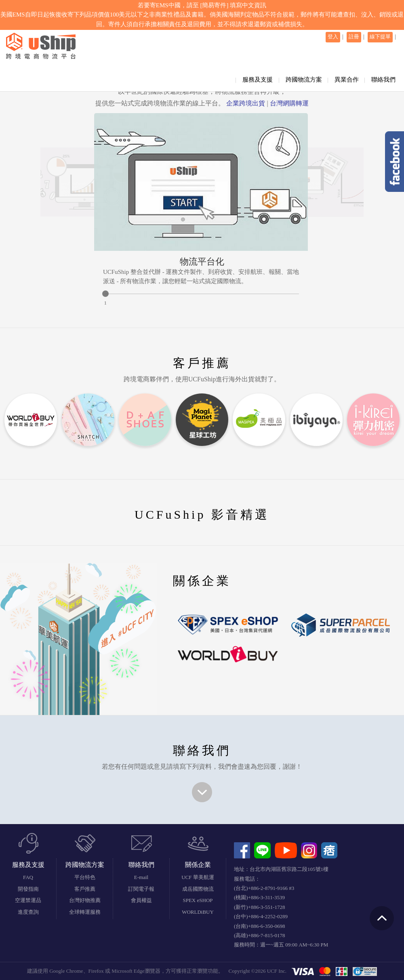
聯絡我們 (383, 80)
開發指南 (28, 889)
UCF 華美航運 (198, 877)
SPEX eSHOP (198, 900)
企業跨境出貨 (246, 103)
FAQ (28, 877)
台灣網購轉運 (289, 103)
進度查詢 (28, 912)
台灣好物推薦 (85, 900)
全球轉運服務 (85, 912)
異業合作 (347, 80)
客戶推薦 (85, 889)
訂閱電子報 (141, 889)
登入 (333, 37)
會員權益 (141, 900)
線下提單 (380, 37)
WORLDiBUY (198, 912)
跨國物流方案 (304, 80)
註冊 (354, 37)
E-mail (141, 877)
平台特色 (85, 877)
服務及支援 (258, 80)
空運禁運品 (28, 900)
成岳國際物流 (198, 889)
